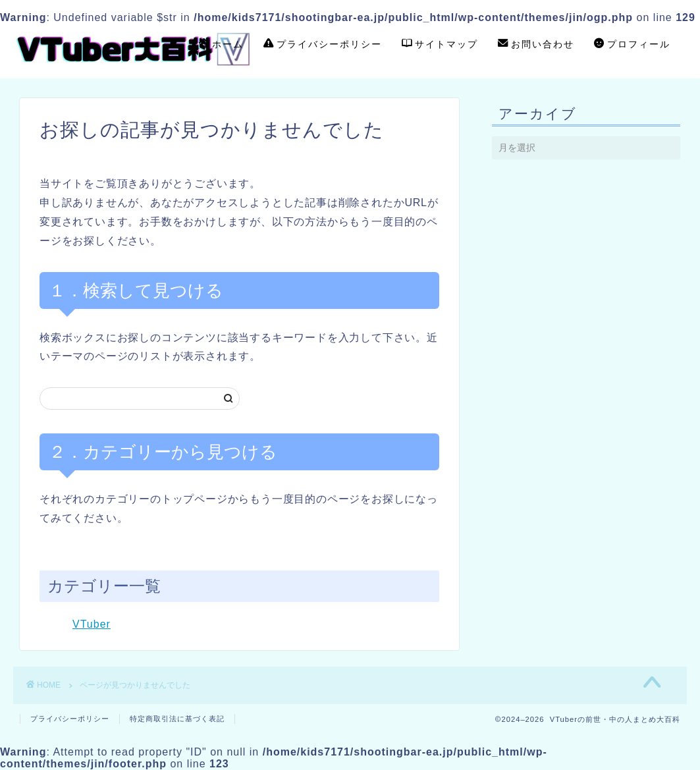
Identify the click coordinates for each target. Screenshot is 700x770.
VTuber (92, 624)
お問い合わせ (536, 45)
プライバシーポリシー (323, 45)
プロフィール (632, 45)
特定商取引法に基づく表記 (177, 719)
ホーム (221, 45)
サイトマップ (440, 45)
